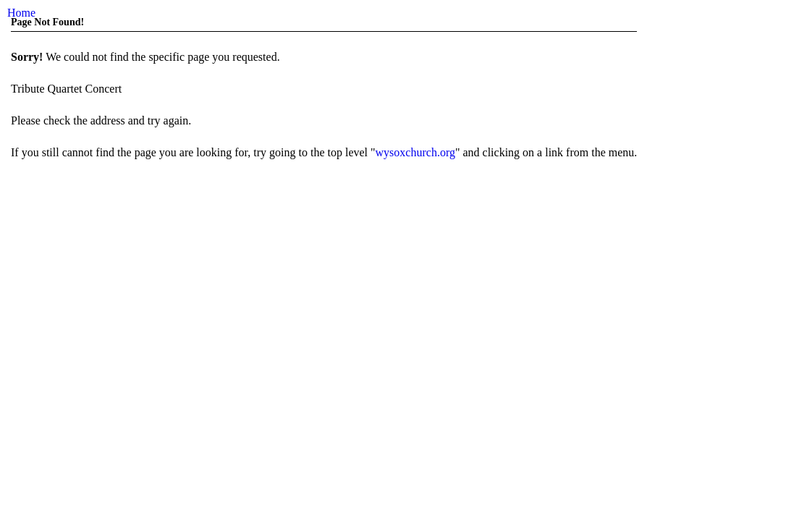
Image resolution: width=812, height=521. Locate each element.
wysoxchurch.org (415, 152)
